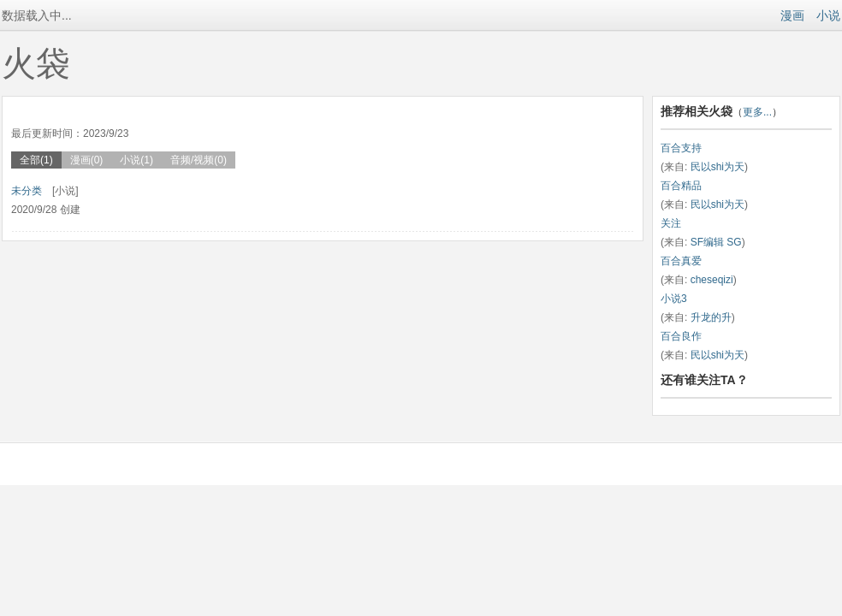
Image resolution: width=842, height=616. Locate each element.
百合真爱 (681, 261)
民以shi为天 (717, 167)
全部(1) (36, 160)
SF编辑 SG (716, 242)
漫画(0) (87, 160)
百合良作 (681, 336)
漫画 (792, 15)
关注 (671, 223)
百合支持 (681, 148)
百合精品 (681, 186)
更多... (757, 112)
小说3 (674, 299)
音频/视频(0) (199, 160)
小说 (828, 15)
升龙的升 (711, 317)
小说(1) (136, 160)
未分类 (27, 191)
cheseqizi (712, 280)
